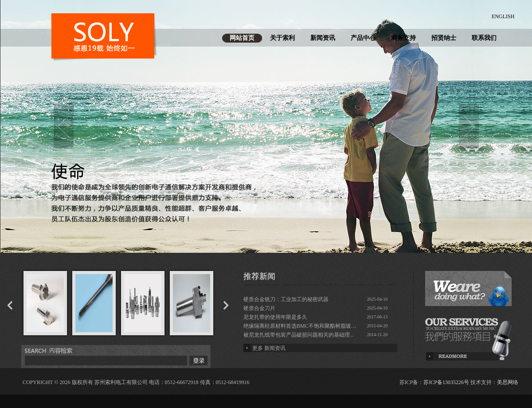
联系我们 (484, 38)
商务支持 (403, 38)
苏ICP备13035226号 (446, 382)
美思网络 (508, 382)
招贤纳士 (444, 38)
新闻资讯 (323, 38)
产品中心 (363, 38)
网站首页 (242, 38)
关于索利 (282, 38)
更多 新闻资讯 (269, 348)
